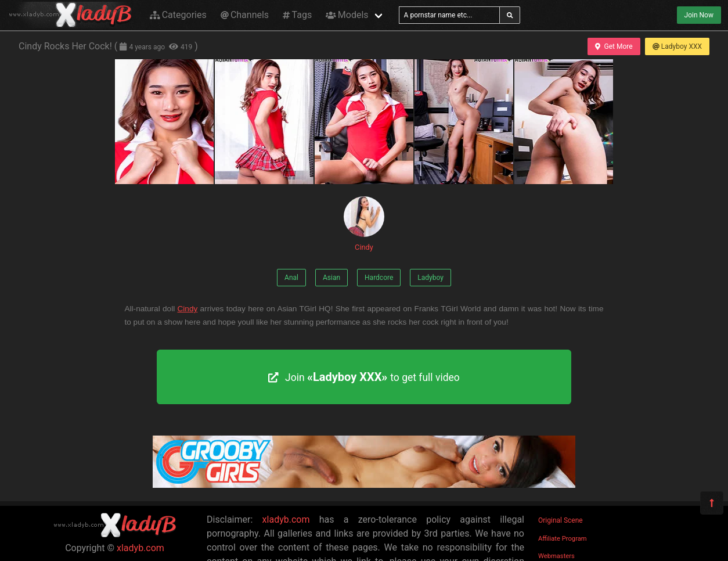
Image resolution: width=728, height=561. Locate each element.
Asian (331, 278)
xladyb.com (140, 548)
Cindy (364, 224)
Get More (614, 46)
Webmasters (556, 556)
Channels (245, 15)
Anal (291, 278)
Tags (297, 15)
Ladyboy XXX (677, 46)
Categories (178, 15)
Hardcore (379, 278)
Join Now (699, 15)
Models (347, 15)
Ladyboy (430, 278)
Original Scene (561, 520)
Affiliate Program (563, 539)
